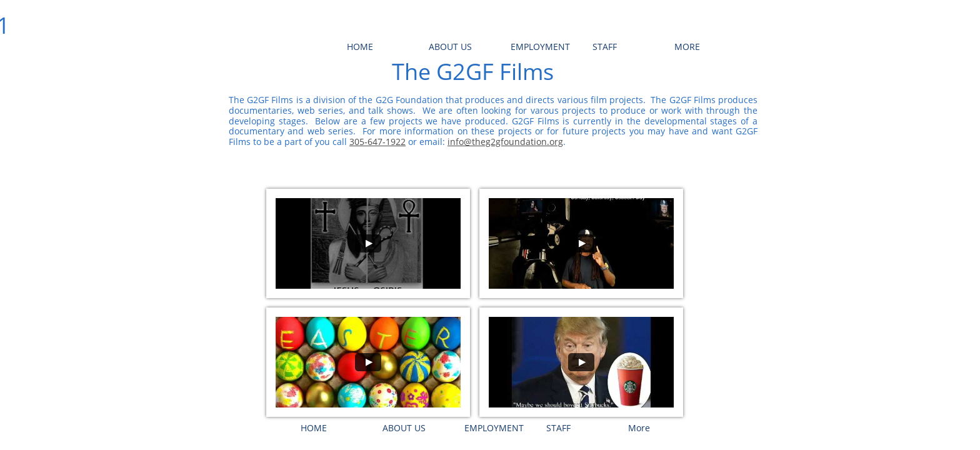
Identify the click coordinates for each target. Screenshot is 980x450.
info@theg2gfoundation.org (505, 142)
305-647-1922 (377, 142)
